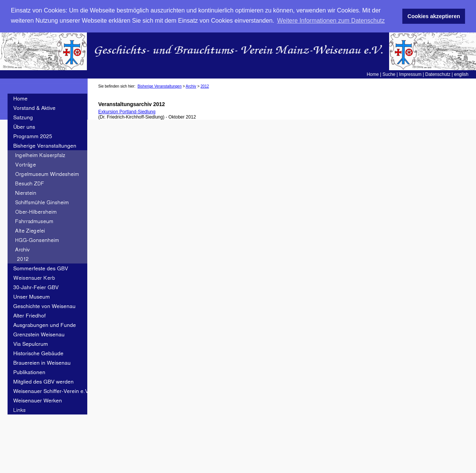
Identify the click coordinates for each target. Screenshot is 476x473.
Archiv (191, 86)
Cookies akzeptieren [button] (434, 16)
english (461, 74)
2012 (205, 86)
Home (373, 74)
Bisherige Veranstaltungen (160, 86)
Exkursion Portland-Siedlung (127, 112)
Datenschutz (438, 74)
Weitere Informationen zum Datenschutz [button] (331, 21)
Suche (389, 74)
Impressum (410, 74)
